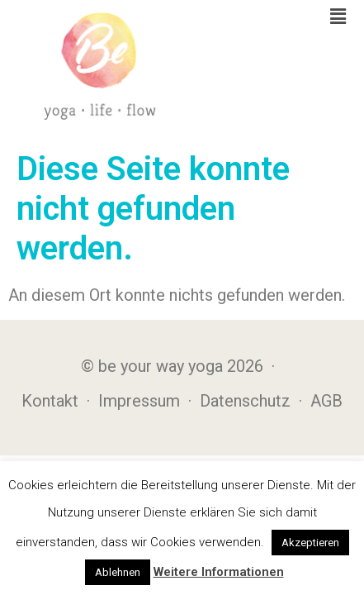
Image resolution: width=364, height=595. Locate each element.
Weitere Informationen (219, 572)
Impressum (139, 401)
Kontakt (50, 401)
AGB (326, 401)
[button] (338, 17)
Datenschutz (245, 401)
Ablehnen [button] (118, 572)
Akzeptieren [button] (310, 543)
